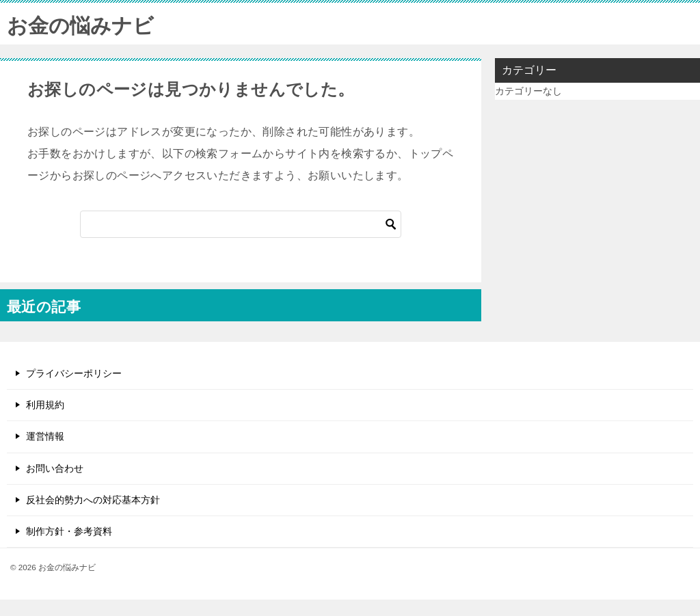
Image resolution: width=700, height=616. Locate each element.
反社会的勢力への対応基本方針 (93, 500)
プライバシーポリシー (74, 373)
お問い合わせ (55, 468)
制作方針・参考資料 (69, 531)
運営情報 (45, 436)
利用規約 (45, 405)
